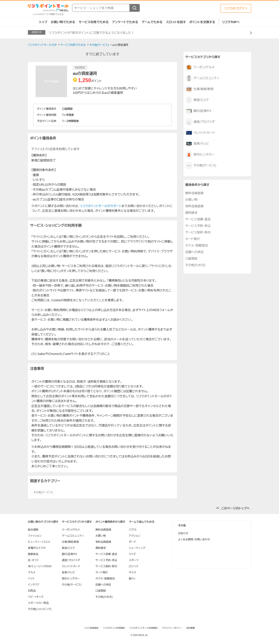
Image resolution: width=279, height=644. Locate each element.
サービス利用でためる (94, 22)
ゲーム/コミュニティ (202, 78)
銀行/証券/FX (198, 111)
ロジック (134, 566)
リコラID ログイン (236, 8)
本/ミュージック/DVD (40, 566)
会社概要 (191, 628)
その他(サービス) (43, 492)
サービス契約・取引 (198, 232)
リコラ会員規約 (91, 628)
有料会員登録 (194, 206)
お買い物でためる (63, 22)
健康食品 (33, 554)
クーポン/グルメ (200, 67)
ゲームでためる (152, 22)
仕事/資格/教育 (199, 89)
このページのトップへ (236, 508)
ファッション (35, 536)
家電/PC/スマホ (37, 548)
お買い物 (191, 200)
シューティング (137, 548)
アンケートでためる (125, 22)
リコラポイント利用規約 (114, 628)
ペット (31, 579)
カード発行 (192, 239)
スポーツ (134, 560)
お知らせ (183, 533)
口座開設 (191, 259)
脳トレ (132, 579)
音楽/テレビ (197, 144)
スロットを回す (176, 22)
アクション (135, 536)
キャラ (132, 572)
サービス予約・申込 (198, 226)
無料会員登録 (194, 193)
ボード (132, 542)
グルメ (32, 572)
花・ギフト (33, 560)
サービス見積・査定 (198, 219)
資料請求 (191, 213)
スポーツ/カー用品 (38, 603)
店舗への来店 (194, 252)
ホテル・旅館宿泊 (196, 245)
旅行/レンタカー (200, 155)
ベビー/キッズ (36, 597)
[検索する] (134, 8)
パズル (133, 530)
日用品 (32, 591)
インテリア (34, 585)
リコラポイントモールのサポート (101, 206)
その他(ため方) (195, 265)
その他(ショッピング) (40, 609)
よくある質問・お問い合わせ (194, 540)
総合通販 (33, 530)
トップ (43, 22)
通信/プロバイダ (200, 122)
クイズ (132, 554)
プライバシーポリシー (172, 628)
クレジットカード (200, 133)
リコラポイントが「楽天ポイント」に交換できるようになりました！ (91, 33)
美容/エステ (197, 100)
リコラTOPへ (231, 22)
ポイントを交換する (202, 22)
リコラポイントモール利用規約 (143, 628)
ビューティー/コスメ (39, 542)
